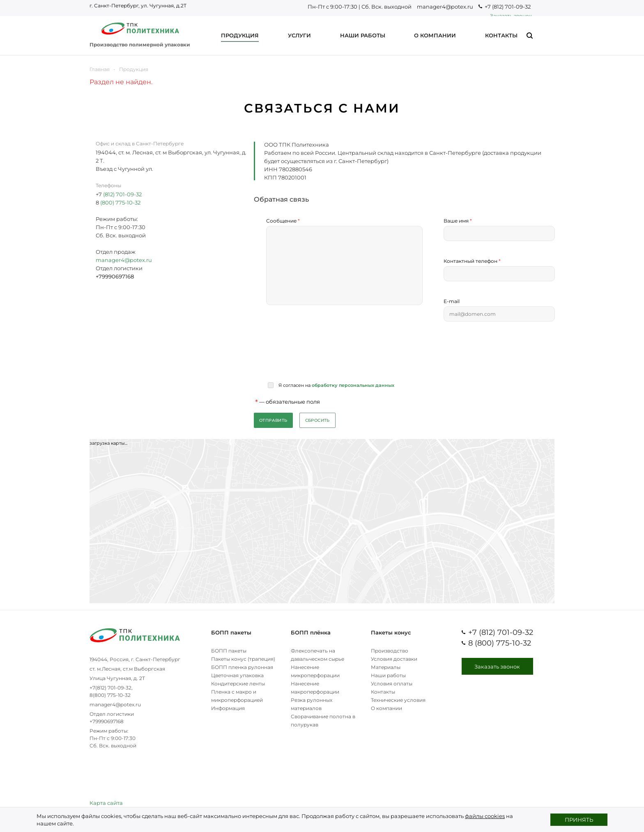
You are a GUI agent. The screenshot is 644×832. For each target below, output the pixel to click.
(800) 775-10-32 (120, 202)
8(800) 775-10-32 (110, 695)
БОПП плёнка (311, 632)
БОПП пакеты (231, 632)
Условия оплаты (392, 684)
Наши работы (388, 675)
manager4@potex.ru (445, 7)
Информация (228, 708)
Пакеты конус (391, 632)
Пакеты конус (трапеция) (243, 659)
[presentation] (329, 352)
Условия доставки (394, 659)
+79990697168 (107, 721)
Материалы (386, 667)
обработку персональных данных (353, 385)
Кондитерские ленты (238, 684)
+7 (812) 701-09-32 (508, 7)
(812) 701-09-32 (122, 194)
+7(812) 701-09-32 (110, 688)
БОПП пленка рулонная (242, 667)
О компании (386, 708)
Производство (390, 651)
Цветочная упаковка (237, 675)
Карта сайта (106, 803)
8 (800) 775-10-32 (500, 643)
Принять (579, 820)
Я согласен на (336, 385)
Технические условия (398, 700)
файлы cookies (485, 816)
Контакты (383, 692)
